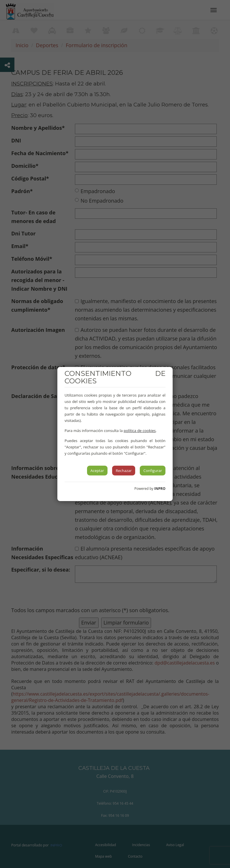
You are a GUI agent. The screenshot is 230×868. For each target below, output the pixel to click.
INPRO (160, 489)
